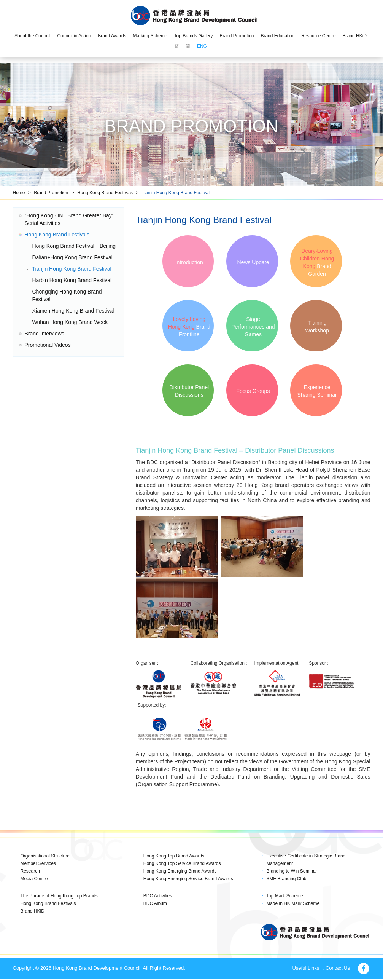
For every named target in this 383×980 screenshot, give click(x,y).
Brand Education (277, 36)
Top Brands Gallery (194, 36)
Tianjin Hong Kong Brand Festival (176, 193)
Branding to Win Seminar (292, 872)
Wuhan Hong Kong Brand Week (70, 322)
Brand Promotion (237, 36)
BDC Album (155, 905)
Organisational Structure (45, 857)
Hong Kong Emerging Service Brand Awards (188, 879)
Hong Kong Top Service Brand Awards (182, 864)
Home (19, 193)
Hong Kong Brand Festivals (105, 193)
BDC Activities (158, 897)
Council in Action (74, 36)
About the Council (33, 36)
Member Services (38, 864)
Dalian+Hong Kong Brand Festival (72, 257)
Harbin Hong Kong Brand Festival (72, 280)
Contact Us (338, 969)
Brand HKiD (355, 36)
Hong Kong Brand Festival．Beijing (74, 246)
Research (30, 872)
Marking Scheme (150, 36)
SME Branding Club (286, 879)
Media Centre (34, 879)
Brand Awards (112, 36)
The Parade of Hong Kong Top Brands (59, 897)
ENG (202, 46)
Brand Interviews (44, 334)
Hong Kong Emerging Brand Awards (180, 872)
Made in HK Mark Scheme (293, 905)
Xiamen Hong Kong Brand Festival (73, 311)
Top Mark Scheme (285, 897)
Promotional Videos (48, 345)
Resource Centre (319, 36)
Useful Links (306, 969)
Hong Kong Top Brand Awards (174, 857)
